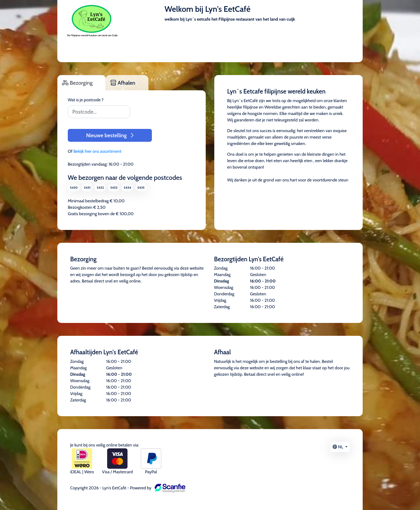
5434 (127, 187)
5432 (100, 187)
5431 (87, 187)
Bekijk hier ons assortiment (97, 151)
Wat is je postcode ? (86, 100)
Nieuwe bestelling (110, 135)
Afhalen (123, 83)
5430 (74, 187)
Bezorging (77, 83)
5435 (141, 187)
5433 (114, 187)
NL (338, 447)
